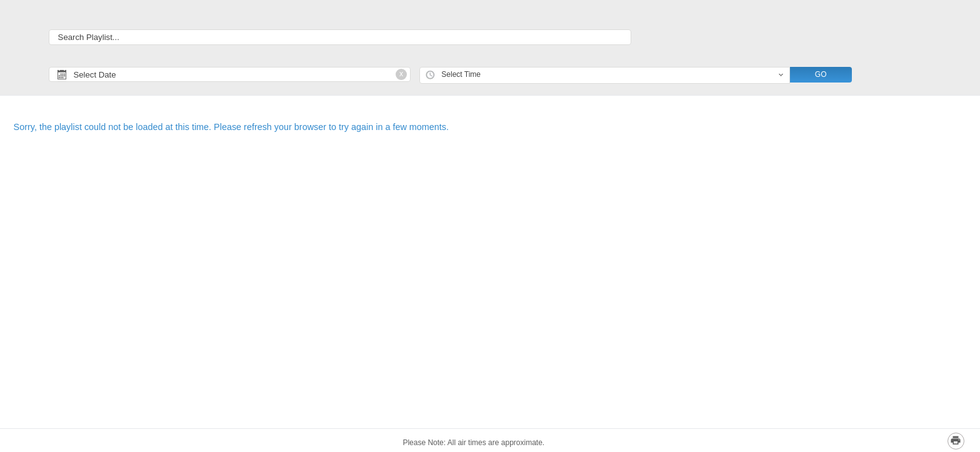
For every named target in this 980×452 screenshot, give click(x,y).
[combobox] (605, 75)
